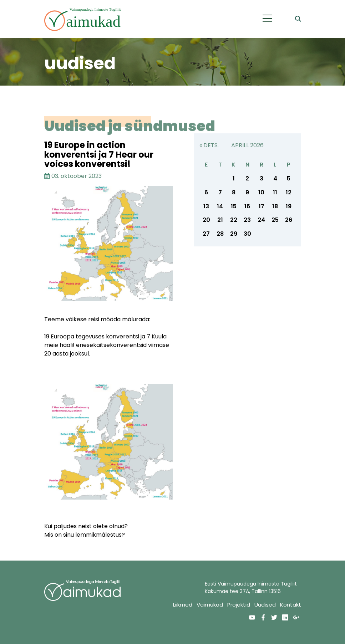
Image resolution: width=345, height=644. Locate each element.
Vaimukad (210, 605)
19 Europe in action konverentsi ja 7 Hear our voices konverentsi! (99, 154)
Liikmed (183, 605)
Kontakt (291, 605)
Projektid (239, 605)
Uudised (265, 605)
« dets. (209, 145)
